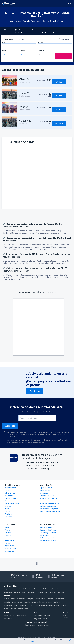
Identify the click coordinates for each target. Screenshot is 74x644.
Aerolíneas (44, 493)
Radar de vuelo (46, 490)
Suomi (7, 609)
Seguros (8, 511)
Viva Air (8, 530)
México (24, 592)
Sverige (56, 605)
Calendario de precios (48, 506)
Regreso (22, 51)
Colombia (36, 589)
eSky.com (34, 625)
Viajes (7, 490)
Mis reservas (45, 535)
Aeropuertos (45, 501)
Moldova (57, 602)
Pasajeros (41, 51)
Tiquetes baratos (11, 498)
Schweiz (13, 609)
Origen (4, 43)
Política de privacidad (48, 538)
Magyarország (47, 602)
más (32, 642)
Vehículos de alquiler (13, 503)
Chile (20, 589)
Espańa (7, 602)
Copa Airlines (10, 540)
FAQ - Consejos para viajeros (51, 511)
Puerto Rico (53, 592)
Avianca (8, 533)
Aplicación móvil (46, 488)
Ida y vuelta (9, 39)
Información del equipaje (49, 509)
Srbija (43, 605)
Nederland (8, 605)
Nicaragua (32, 592)
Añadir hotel (66, 39)
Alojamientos (10, 493)
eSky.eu (26, 625)
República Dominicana (57, 589)
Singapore (38, 619)
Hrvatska (27, 602)
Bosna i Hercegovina (17, 599)
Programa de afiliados (48, 530)
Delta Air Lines (11, 548)
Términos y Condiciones (49, 533)
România (49, 605)
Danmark (50, 599)
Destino (40, 43)
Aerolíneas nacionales (48, 496)
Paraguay (62, 592)
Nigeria (24, 615)
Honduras (17, 592)
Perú (46, 592)
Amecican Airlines (12, 538)
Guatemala (8, 592)
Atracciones (10, 517)
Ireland (34, 602)
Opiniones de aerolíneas (49, 498)
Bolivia (15, 589)
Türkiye (45, 619)
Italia (39, 602)
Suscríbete (10, 426)
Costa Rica (44, 589)
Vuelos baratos (11, 488)
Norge (15, 605)
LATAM (8, 527)
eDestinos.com (44, 625)
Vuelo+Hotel (10, 496)
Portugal (37, 605)
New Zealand (65, 616)
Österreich (23, 605)
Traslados (9, 514)
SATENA (8, 535)
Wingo (8, 543)
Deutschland (59, 599)
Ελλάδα (20, 602)
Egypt (6, 615)
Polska (30, 605)
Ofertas (8, 506)
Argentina (8, 589)
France (13, 602)
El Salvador (27, 589)
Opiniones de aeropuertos (50, 503)
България (30, 599)
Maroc (18, 615)
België (7, 599)
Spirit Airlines (10, 546)
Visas (7, 509)
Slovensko (64, 605)
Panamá (40, 592)
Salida (4, 51)
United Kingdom (23, 609)
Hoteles (8, 501)
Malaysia (47, 615)
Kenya (12, 615)
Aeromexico (10, 551)
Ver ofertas (35, 391)
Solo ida (21, 39)
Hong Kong (38, 615)
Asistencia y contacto (48, 540)
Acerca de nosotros (47, 527)
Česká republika (40, 599)
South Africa (9, 619)
